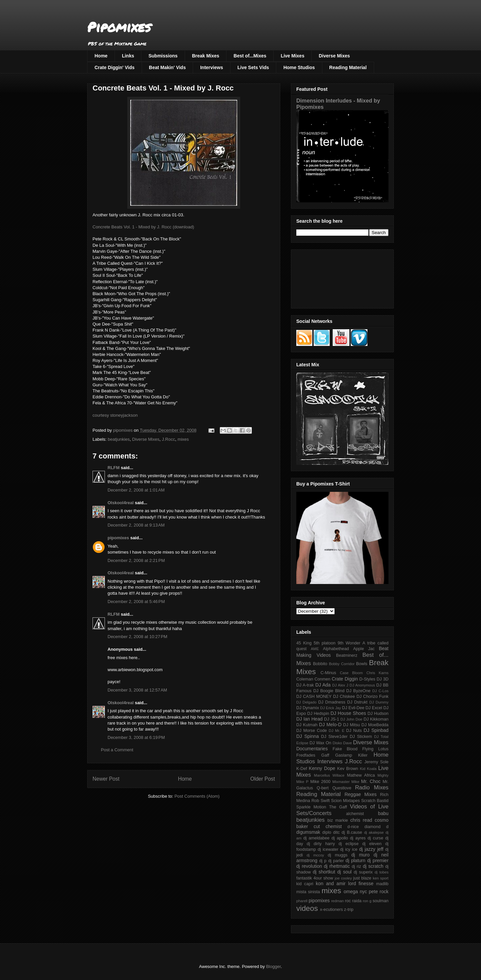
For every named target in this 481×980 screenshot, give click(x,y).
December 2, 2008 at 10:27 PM (137, 637)
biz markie (338, 820)
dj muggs (338, 855)
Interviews (211, 67)
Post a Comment (117, 750)
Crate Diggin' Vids (115, 67)
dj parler (336, 861)
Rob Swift (320, 801)
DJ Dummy (379, 702)
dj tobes (381, 872)
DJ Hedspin (318, 714)
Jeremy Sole (376, 762)
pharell (302, 901)
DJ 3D (382, 679)
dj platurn (356, 860)
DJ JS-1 (332, 719)
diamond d (376, 827)
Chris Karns (377, 673)
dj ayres (358, 838)
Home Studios (299, 67)
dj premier (378, 860)
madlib (382, 884)
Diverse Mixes (334, 56)
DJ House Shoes (348, 713)
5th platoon (325, 643)
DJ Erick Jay (331, 708)
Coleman (305, 679)
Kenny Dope (322, 768)
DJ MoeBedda (375, 725)
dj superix (363, 872)
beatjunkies (119, 439)
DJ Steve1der (334, 737)
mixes (183, 439)
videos (307, 908)
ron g (367, 901)
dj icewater (328, 849)
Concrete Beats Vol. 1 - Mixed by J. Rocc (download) (143, 227)
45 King (304, 643)
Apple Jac (364, 649)
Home (101, 56)
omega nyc (355, 892)
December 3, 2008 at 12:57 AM (137, 690)
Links (128, 56)
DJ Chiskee (344, 697)
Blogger (273, 966)
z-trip (349, 910)
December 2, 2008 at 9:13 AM (136, 525)
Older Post (263, 779)
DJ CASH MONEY (314, 697)
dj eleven (372, 844)
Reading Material (348, 67)
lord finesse (361, 884)
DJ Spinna (308, 736)
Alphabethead (336, 649)
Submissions (163, 56)
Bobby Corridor (342, 664)
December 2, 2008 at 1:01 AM (136, 490)
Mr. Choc (371, 781)
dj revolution (309, 866)
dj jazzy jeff (371, 849)
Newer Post (106, 779)
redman (337, 901)
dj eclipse (348, 844)
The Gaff (338, 807)
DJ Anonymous (362, 685)
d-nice (353, 827)
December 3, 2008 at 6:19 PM (136, 737)
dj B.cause (352, 832)
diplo (327, 832)
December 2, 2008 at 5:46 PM (136, 602)
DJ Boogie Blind (329, 691)
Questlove (342, 788)
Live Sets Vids (253, 67)
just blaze (362, 878)
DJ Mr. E (337, 731)
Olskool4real (121, 503)
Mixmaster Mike (346, 782)
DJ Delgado (306, 702)
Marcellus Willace (329, 775)
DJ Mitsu (351, 725)
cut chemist (328, 826)
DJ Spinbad (376, 730)
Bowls (362, 664)
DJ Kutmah (307, 725)
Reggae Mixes (360, 794)
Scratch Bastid (375, 801)
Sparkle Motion (311, 807)
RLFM (114, 468)
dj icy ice (349, 849)
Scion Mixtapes (345, 801)
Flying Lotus (375, 749)
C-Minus (328, 673)
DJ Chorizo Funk (372, 697)
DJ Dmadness (332, 702)
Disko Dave (342, 743)
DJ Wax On (320, 743)
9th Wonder (349, 643)
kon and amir (331, 884)
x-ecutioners (332, 910)
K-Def (302, 769)
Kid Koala (368, 769)
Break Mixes (206, 56)
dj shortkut (324, 872)
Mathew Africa (361, 775)
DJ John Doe (351, 719)
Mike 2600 (320, 782)
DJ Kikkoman (376, 719)
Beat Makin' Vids (167, 67)
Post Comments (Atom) (197, 796)
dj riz (356, 866)
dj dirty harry (321, 844)
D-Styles (367, 679)
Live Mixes (292, 56)
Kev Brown (348, 769)
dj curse (376, 838)
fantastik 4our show (315, 878)
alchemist (355, 814)
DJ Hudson (378, 714)
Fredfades (306, 755)
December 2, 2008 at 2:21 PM (136, 560)
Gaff (325, 755)
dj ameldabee (316, 838)
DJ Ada (323, 685)
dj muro (361, 855)
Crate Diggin (345, 679)
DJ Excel (374, 708)
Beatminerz (347, 655)
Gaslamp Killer (352, 755)
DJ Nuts (354, 731)
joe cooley (343, 878)
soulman (380, 901)
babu (383, 813)
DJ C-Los (381, 691)
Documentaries (312, 749)
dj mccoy (315, 855)
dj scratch (373, 866)
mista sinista (308, 892)
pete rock (379, 892)
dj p (323, 861)
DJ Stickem (361, 737)
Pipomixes (119, 27)
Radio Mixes (372, 788)
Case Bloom (351, 673)
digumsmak (308, 832)
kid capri (305, 884)
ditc (336, 832)
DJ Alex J (340, 685)
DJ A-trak (305, 685)
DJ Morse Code (312, 731)
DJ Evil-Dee (353, 708)
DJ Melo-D (330, 725)
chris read (361, 820)
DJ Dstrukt (357, 702)
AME (315, 649)
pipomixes (118, 538)
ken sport (381, 878)
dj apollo (340, 838)
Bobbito (320, 664)
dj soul (345, 872)
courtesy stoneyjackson (115, 415)
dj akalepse (374, 832)
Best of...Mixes (250, 56)
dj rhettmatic (337, 866)
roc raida (353, 901)
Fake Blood (345, 749)
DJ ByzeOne (359, 691)
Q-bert (323, 788)
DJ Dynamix (308, 708)
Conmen (322, 679)
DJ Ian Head (309, 719)
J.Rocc (168, 439)
